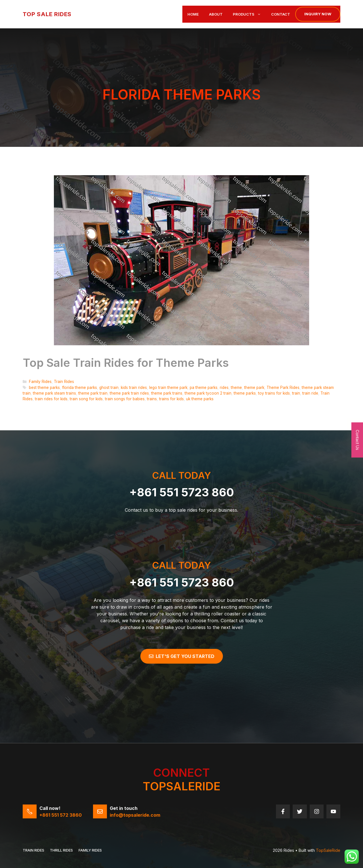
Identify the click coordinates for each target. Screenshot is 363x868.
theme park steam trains (54, 393)
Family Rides (40, 382)
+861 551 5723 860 (182, 492)
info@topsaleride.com (135, 815)
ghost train (109, 388)
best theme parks (44, 388)
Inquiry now (318, 14)
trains (152, 399)
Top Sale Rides (47, 14)
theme (236, 388)
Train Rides (64, 382)
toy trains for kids (274, 393)
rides (224, 388)
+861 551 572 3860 (61, 815)
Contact (281, 14)
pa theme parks (204, 388)
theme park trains (167, 393)
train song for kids (86, 399)
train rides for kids (51, 399)
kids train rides (134, 388)
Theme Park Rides (283, 388)
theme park (254, 388)
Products (249, 14)
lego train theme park (168, 388)
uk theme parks (200, 399)
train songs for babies (125, 399)
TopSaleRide (328, 850)
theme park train (93, 393)
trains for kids (171, 399)
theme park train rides (129, 393)
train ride (310, 393)
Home (193, 14)
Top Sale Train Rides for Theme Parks (126, 363)
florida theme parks (80, 388)
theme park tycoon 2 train (208, 393)
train (296, 393)
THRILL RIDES (61, 850)
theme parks (245, 393)
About (216, 14)
